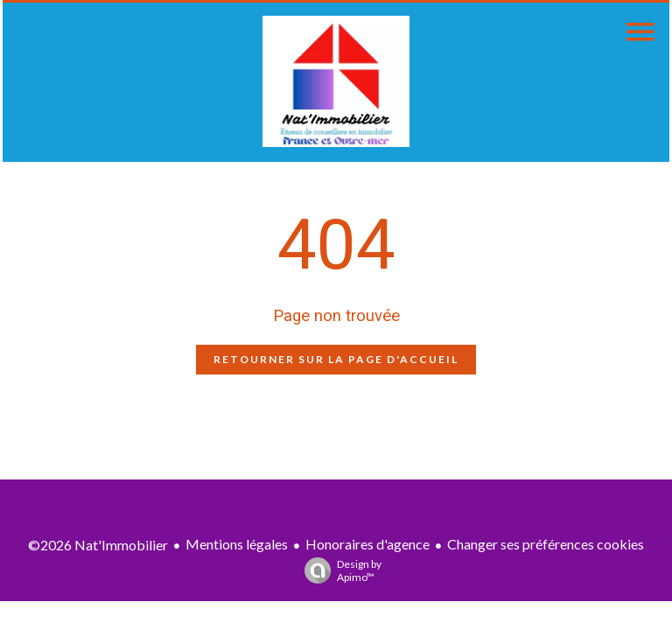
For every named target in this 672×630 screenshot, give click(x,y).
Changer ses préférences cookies (546, 544)
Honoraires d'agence (367, 544)
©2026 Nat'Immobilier (98, 545)
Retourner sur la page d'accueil (336, 359)
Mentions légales (237, 544)
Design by (339, 570)
